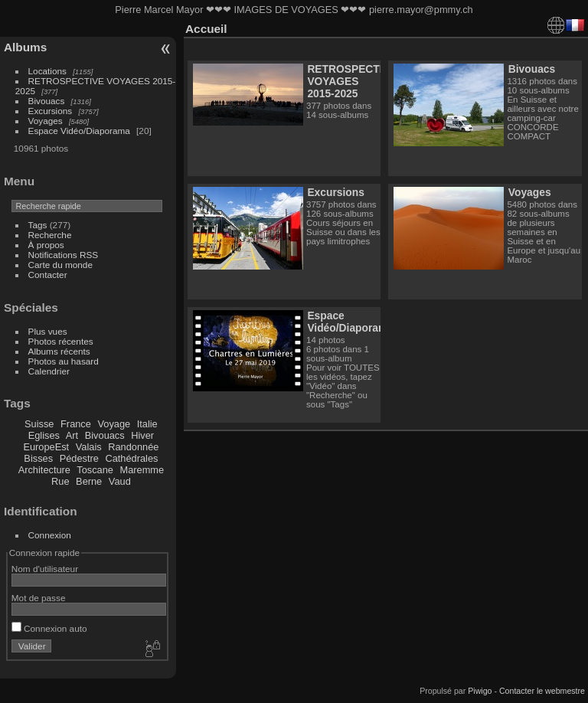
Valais (89, 447)
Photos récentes (61, 341)
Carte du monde (60, 265)
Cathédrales (131, 458)
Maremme (142, 470)
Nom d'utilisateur (45, 569)
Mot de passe (39, 598)
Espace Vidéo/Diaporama (79, 131)
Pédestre (79, 458)
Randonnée (133, 447)
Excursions (51, 111)
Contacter (48, 275)
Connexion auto (49, 628)
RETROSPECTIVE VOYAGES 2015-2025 (352, 81)
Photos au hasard (64, 361)
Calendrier (49, 371)
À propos (46, 245)
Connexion (50, 535)
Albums (25, 47)
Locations (47, 71)
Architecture (44, 470)
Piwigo (480, 691)
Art (72, 435)
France (76, 424)
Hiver (142, 435)
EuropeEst (46, 447)
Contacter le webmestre (542, 691)
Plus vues (48, 331)
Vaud (120, 481)
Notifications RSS (64, 255)
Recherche (50, 235)
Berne (89, 481)
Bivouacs (47, 101)
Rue (60, 481)
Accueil (206, 29)
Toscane (95, 470)
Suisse (39, 424)
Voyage (114, 424)
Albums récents (59, 351)
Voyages (46, 121)
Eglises (44, 435)
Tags (38, 225)
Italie (147, 424)
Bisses (38, 458)
